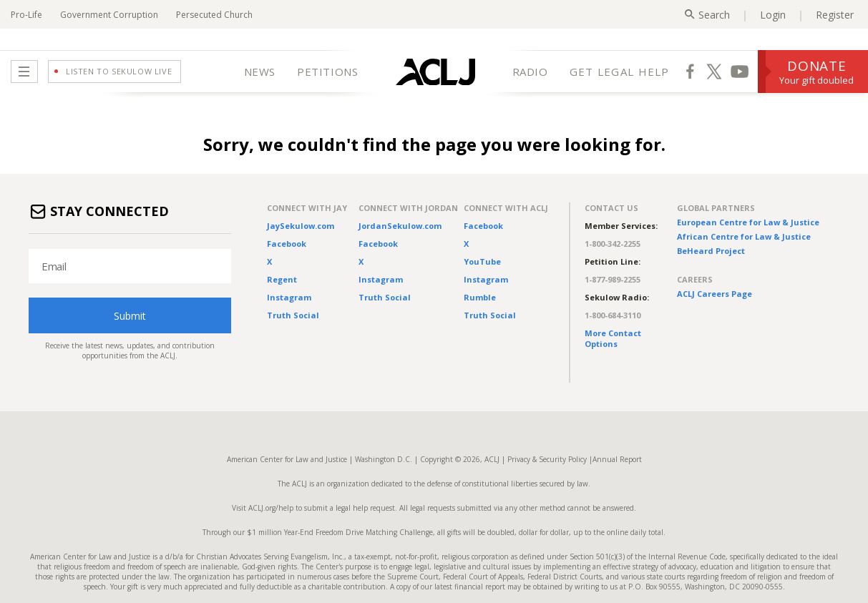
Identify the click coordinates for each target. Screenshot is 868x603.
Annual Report (617, 459)
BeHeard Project (711, 251)
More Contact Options (613, 338)
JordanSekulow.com (400, 226)
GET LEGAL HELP (620, 72)
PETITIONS (327, 72)
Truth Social (293, 315)
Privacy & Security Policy (547, 459)
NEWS (260, 72)
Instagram (289, 297)
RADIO (530, 72)
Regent (282, 279)
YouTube (482, 261)
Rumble (480, 297)
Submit (130, 316)
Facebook (287, 244)
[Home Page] (435, 72)
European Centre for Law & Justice (748, 222)
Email (54, 266)
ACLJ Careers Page (715, 294)
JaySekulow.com (301, 226)
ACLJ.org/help (270, 508)
